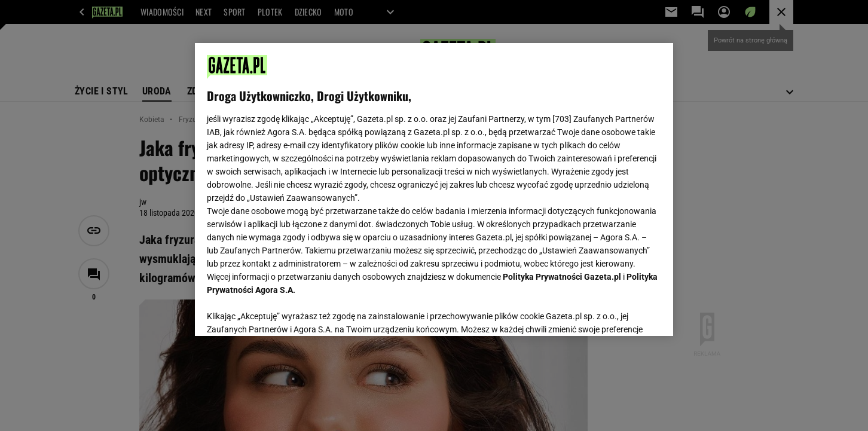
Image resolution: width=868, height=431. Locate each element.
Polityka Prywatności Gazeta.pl (562, 277)
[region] (434, 189)
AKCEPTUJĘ (621, 313)
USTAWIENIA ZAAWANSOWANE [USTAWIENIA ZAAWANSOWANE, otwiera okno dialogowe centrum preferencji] (285, 312)
